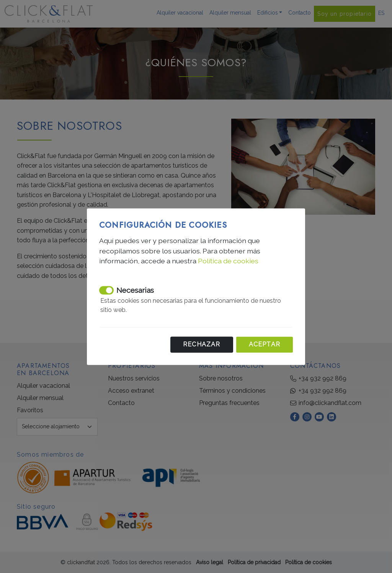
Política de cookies (228, 261)
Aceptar (265, 344)
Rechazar (202, 344)
